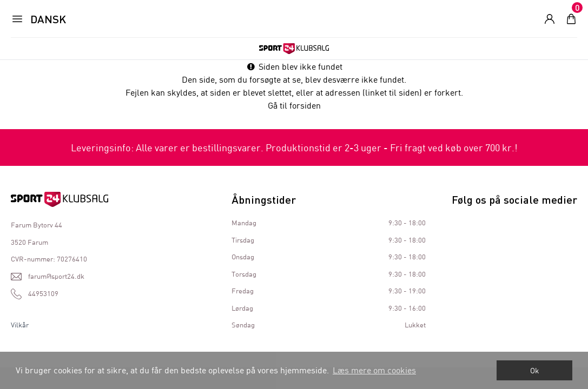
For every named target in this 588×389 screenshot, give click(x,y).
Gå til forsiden (294, 105)
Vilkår (20, 325)
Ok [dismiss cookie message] (535, 370)
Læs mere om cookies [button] (374, 370)
